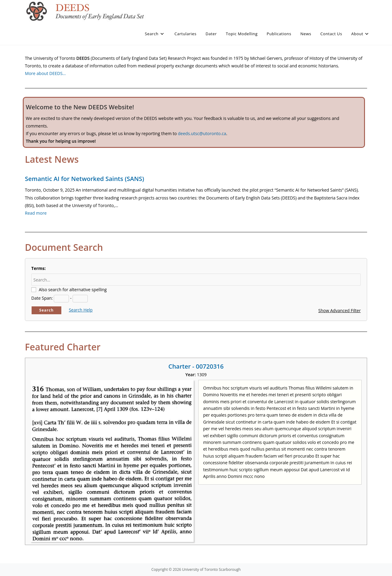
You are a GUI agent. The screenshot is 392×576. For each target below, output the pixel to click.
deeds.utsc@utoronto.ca (202, 133)
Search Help (81, 310)
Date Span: (42, 298)
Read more (36, 213)
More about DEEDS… (45, 73)
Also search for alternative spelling (73, 290)
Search (46, 310)
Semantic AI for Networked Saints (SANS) (84, 179)
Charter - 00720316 (196, 366)
